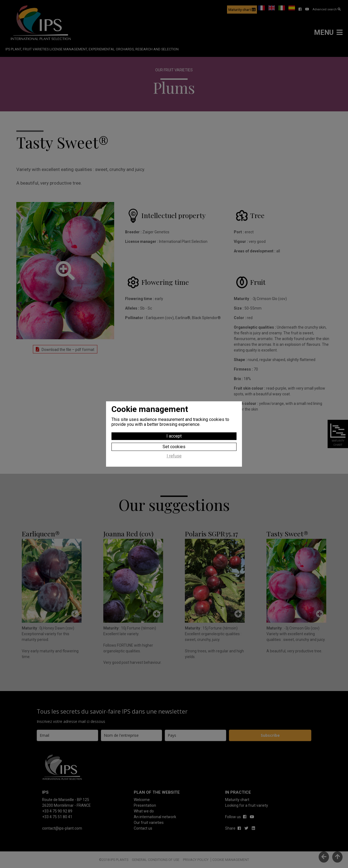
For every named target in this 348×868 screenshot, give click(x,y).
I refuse (174, 456)
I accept (174, 436)
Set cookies (174, 447)
